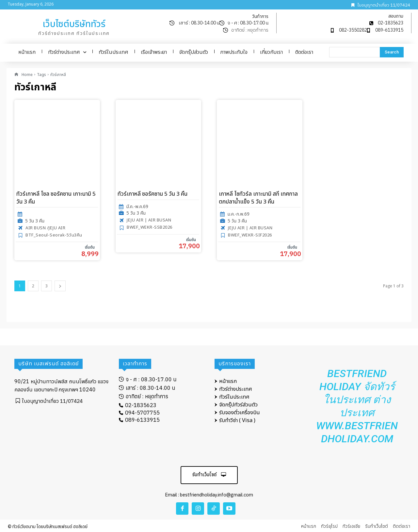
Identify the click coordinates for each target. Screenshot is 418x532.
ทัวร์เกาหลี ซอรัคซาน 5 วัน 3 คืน (153, 194)
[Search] (392, 52)
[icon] (16, 75)
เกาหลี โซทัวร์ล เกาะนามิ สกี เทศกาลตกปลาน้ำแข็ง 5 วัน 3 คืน (258, 198)
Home (27, 75)
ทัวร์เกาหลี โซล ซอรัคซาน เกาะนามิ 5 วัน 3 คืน (56, 198)
